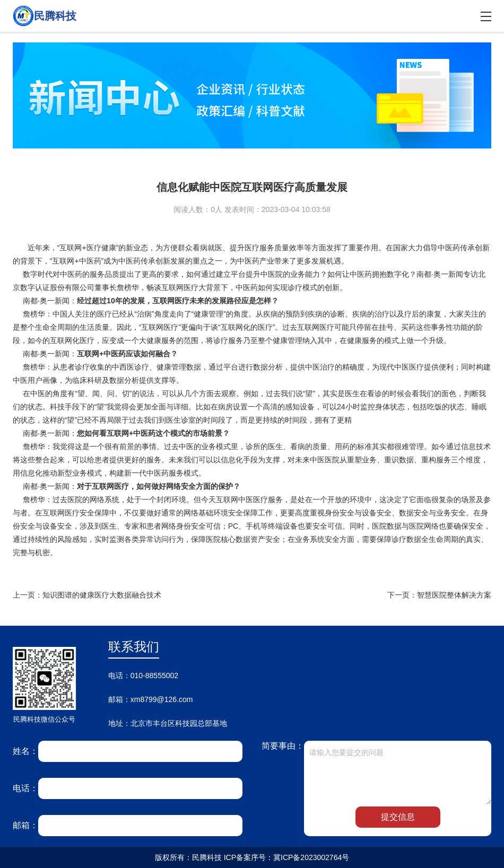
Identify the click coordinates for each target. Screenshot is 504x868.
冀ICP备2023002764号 (311, 857)
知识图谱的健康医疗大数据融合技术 (102, 595)
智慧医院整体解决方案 (454, 595)
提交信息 (398, 817)
